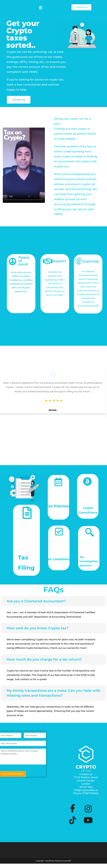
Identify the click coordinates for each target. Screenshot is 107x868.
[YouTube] (88, 814)
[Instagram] (88, 802)
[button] (41, 8)
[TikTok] (73, 814)
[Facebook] (73, 802)
